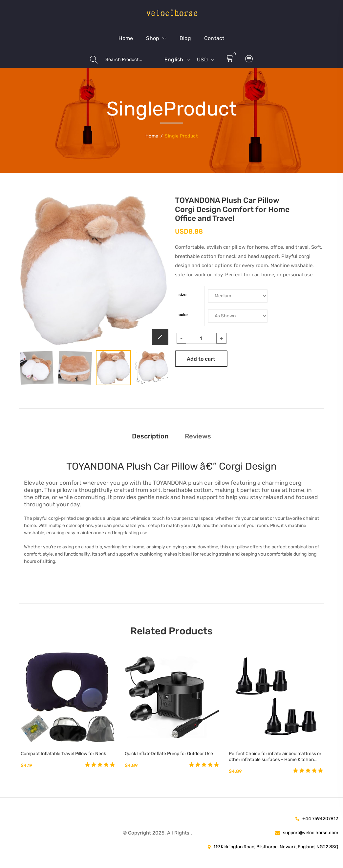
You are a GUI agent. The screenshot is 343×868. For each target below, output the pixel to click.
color (183, 315)
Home (126, 38)
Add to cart (201, 359)
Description (150, 436)
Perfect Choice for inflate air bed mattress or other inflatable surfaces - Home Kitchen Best (275, 757)
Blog (185, 38)
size (182, 295)
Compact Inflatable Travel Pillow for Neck (63, 754)
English (177, 60)
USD (206, 60)
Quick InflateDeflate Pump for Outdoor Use (169, 754)
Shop (156, 38)
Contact (214, 38)
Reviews (198, 436)
